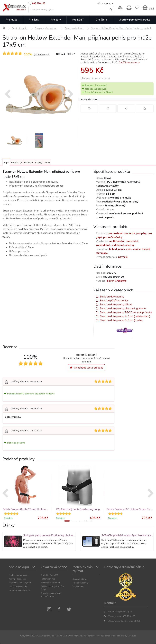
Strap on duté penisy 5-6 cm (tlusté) (121, 320)
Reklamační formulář (50, 583)
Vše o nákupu (104, 4)
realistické (132, 241)
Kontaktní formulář (49, 575)
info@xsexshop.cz (124, 611)
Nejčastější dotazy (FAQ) (20, 583)
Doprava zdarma (80, 579)
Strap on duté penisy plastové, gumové (123, 308)
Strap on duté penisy (112, 297)
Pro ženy (34, 20)
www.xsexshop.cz (46, 636)
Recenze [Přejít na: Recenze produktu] (17, 163)
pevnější (123, 257)
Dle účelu (101, 20)
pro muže (129, 233)
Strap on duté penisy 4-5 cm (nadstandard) (125, 316)
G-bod (113, 249)
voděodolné (103, 245)
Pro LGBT (78, 20)
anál (129, 249)
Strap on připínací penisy (114, 301)
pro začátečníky (113, 237)
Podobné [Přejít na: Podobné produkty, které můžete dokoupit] (29, 163)
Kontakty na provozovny (20, 590)
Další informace (130, 63)
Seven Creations (117, 281)
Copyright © (26, 636)
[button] (67, 521)
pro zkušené (115, 233)
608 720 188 (39, 3)
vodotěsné (118, 245)
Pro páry (56, 20)
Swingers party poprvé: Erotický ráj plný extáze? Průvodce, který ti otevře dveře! (70, 535)
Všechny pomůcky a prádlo (134, 20)
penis (121, 249)
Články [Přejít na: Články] (39, 163)
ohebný (130, 245)
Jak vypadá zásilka (17, 579)
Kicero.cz (132, 636)
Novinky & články (80, 583)
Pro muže (11, 20)
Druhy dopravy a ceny (19, 575)
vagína (137, 249)
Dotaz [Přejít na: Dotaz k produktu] (47, 163)
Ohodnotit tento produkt (86, 368)
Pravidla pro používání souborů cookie (51, 595)
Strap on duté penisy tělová (116, 305)
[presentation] (8, 95)
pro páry (141, 233)
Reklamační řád (48, 579)
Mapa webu (78, 586)
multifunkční (117, 241)
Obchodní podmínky (18, 586)
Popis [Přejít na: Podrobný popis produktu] (6, 163)
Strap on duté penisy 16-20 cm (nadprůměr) (126, 312)
